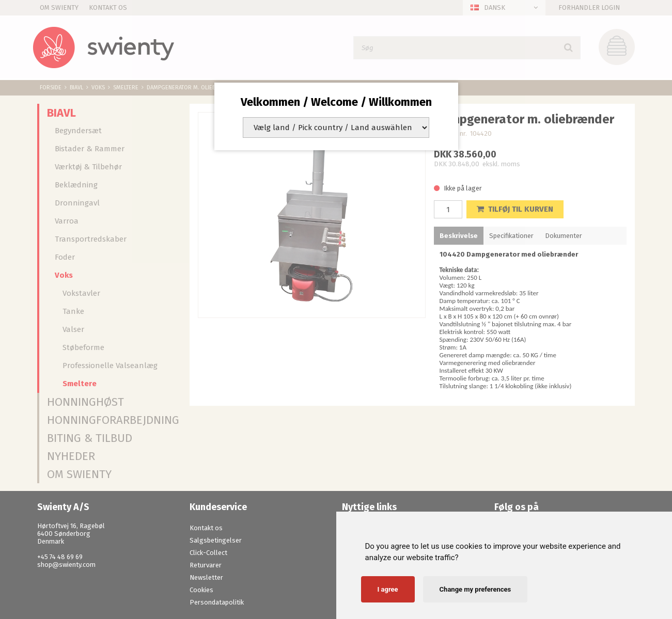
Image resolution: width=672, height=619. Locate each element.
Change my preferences (475, 589)
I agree (388, 589)
